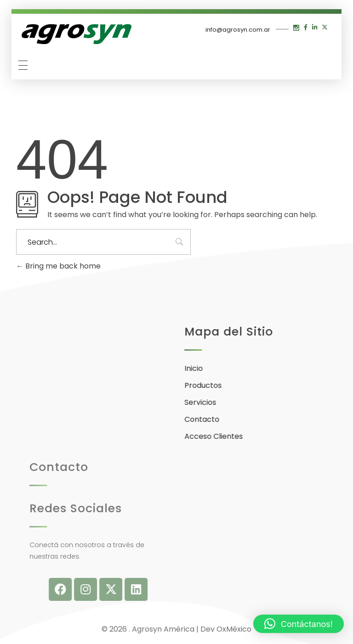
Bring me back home (58, 266)
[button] (299, 624)
